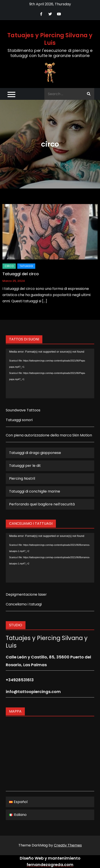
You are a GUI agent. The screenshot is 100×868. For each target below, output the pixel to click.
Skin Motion (82, 435)
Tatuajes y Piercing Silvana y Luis (50, 39)
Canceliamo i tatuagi (24, 604)
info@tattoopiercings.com (33, 692)
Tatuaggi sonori (19, 420)
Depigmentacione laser (26, 594)
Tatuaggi (26, 266)
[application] (50, 373)
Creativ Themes (68, 845)
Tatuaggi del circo (21, 274)
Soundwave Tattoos (23, 410)
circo (9, 266)
